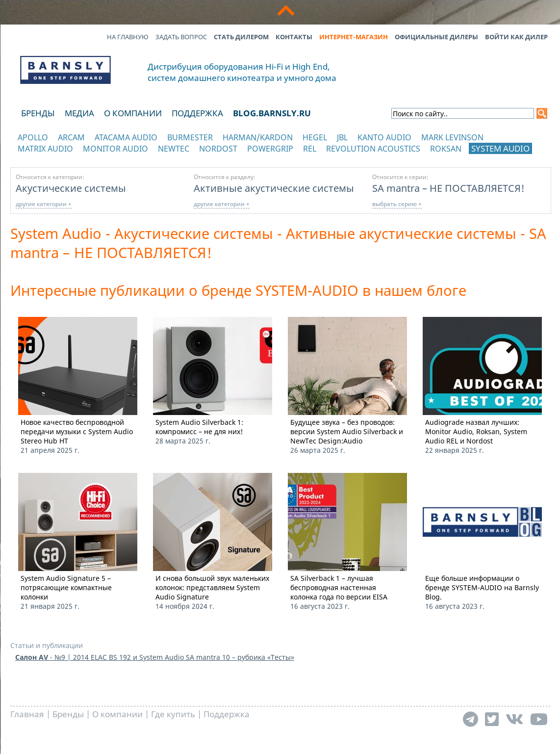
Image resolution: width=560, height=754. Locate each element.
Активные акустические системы (274, 188)
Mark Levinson (452, 137)
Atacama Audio (126, 137)
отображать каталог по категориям (66, 158)
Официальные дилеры (436, 37)
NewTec (174, 149)
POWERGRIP (270, 149)
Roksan (446, 149)
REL (310, 149)
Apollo (33, 137)
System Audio (500, 148)
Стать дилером (241, 37)
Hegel (315, 137)
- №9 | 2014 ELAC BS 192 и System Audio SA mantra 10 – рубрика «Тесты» (155, 657)
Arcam (71, 137)
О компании (133, 113)
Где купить (173, 714)
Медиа (79, 113)
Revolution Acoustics (373, 149)
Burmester (190, 137)
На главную (128, 37)
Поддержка (197, 113)
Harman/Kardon (258, 137)
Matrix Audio (45, 149)
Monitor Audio (115, 149)
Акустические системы (71, 188)
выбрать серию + (397, 204)
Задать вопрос (181, 37)
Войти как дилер (516, 37)
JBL (342, 137)
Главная (27, 714)
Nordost (218, 149)
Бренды (38, 113)
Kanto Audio (384, 137)
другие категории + (44, 204)
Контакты (294, 37)
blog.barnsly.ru (272, 113)
